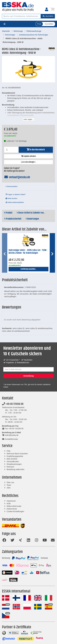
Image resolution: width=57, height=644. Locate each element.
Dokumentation (12, 186)
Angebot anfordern (29, 156)
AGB (9, 504)
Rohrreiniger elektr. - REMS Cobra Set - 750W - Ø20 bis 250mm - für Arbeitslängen (28, 252)
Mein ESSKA (12, 459)
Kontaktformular (10, 439)
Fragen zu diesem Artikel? (16, 195)
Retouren (10, 467)
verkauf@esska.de (17, 177)
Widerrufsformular (14, 506)
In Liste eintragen (29, 162)
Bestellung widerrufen (16, 469)
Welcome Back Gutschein (17, 454)
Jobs (9, 488)
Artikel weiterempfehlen (15, 202)
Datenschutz (12, 509)
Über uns (10, 482)
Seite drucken (11, 198)
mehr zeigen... (28, 119)
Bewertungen (32, 219)
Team (9, 485)
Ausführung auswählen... (29, 269)
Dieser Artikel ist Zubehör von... (31, 213)
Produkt (8, 213)
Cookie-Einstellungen (15, 511)
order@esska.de (10, 435)
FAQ (8, 451)
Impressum (11, 501)
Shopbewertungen (14, 464)
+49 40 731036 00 (13, 404)
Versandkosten (13, 461)
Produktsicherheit (13, 219)
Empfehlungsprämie (15, 456)
